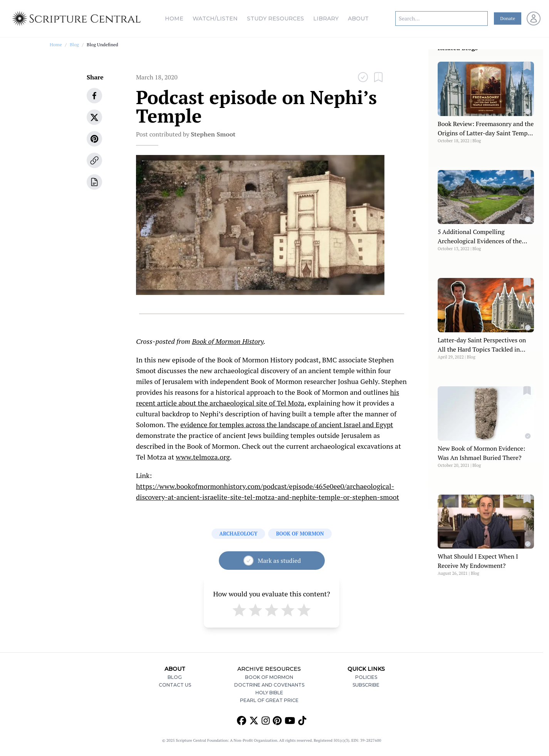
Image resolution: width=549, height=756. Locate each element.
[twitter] (94, 117)
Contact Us (175, 685)
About (358, 19)
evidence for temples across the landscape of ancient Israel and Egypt (287, 424)
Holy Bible (269, 693)
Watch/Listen (215, 19)
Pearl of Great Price (269, 700)
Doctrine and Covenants (269, 685)
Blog (74, 45)
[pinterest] (94, 139)
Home (174, 19)
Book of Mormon (269, 677)
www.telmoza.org (203, 457)
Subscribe (366, 685)
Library (326, 19)
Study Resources (275, 19)
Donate (508, 18)
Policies (366, 677)
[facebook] (94, 96)
